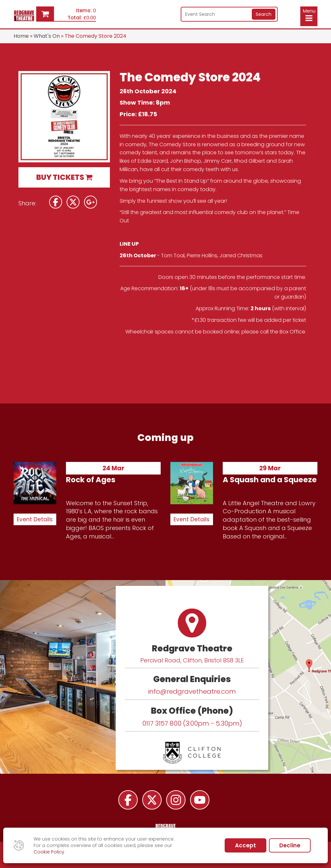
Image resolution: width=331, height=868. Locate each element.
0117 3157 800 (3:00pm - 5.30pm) (192, 723)
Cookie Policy (49, 852)
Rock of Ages (91, 480)
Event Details (35, 519)
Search (264, 14)
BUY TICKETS (64, 177)
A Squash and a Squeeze (270, 480)
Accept (246, 845)
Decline (290, 845)
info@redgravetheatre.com (192, 691)
